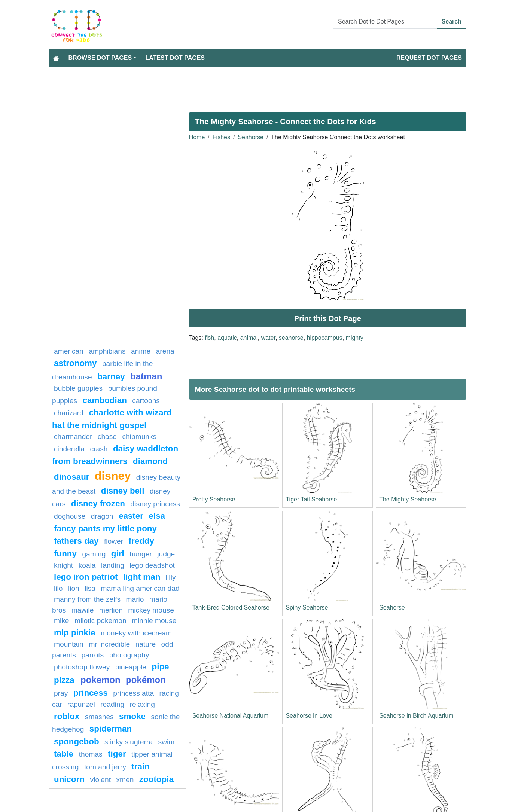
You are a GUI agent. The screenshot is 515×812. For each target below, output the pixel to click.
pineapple (131, 667)
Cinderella (69, 449)
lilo (58, 588)
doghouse (70, 516)
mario (135, 599)
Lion (74, 588)
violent (100, 780)
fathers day (76, 541)
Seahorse (251, 137)
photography (129, 655)
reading (112, 704)
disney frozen (98, 503)
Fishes (221, 137)
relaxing (142, 704)
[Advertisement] (257, 86)
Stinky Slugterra (129, 742)
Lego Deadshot (152, 565)
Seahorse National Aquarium (231, 716)
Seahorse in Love (309, 716)
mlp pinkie (75, 633)
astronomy (75, 363)
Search (452, 22)
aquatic (227, 338)
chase (107, 436)
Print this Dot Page (328, 318)
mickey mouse (151, 610)
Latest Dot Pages (175, 58)
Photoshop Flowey (82, 667)
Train (141, 767)
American (69, 351)
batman (146, 376)
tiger (117, 754)
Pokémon (146, 680)
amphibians (107, 351)
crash (99, 449)
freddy (141, 541)
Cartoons (146, 401)
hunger (141, 554)
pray (61, 693)
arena (165, 351)
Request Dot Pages (429, 58)
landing (113, 565)
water (268, 338)
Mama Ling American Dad (140, 588)
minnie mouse (154, 621)
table (64, 754)
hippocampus (325, 338)
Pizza (65, 680)
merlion (111, 610)
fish (209, 338)
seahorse (291, 338)
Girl (118, 554)
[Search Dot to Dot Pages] (385, 22)
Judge (166, 554)
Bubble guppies (78, 388)
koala (87, 565)
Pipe (160, 667)
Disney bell (123, 491)
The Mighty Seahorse (408, 499)
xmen (125, 780)
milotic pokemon (100, 621)
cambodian (105, 400)
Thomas (91, 754)
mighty (355, 338)
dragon (102, 516)
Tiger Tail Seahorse (311, 499)
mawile (83, 610)
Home (197, 137)
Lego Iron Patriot (86, 577)
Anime (141, 351)
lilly (171, 577)
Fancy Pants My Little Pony (105, 529)
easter (131, 516)
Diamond (150, 461)
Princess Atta (133, 693)
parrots (92, 655)
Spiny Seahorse (307, 608)
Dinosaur (72, 477)
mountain (69, 644)
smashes (99, 717)
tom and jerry (105, 767)
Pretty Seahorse (214, 499)
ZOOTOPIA (156, 779)
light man (142, 577)
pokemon (100, 680)
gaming (94, 554)
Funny (65, 554)
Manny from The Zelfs (87, 599)
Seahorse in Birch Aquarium (416, 716)
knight (63, 565)
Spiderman (111, 729)
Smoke (132, 716)
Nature (146, 644)
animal (249, 338)
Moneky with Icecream (136, 633)
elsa (157, 516)
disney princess (155, 504)
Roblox (67, 716)
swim (167, 742)
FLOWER (114, 541)
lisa (90, 588)
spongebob (77, 741)
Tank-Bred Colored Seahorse (231, 608)
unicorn (69, 779)
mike (62, 621)
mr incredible (109, 644)
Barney (111, 377)
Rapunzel (81, 704)
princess (91, 693)
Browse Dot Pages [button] (100, 58)
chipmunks (140, 436)
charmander (73, 436)
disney (113, 476)
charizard (69, 413)
